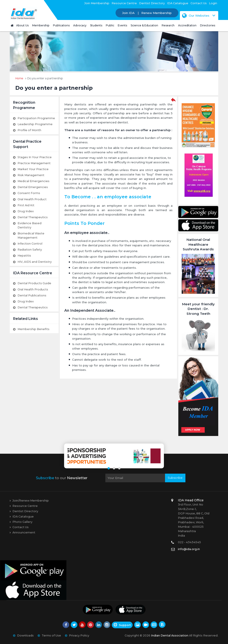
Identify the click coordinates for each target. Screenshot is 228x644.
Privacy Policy (79, 635)
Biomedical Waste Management (31, 235)
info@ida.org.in (189, 549)
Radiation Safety (30, 250)
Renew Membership (156, 13)
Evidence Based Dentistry (29, 225)
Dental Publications (32, 295)
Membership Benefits (33, 329)
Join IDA (128, 13)
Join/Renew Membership (31, 501)
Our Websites (196, 16)
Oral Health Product (32, 199)
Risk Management (31, 175)
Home (19, 78)
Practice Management (34, 163)
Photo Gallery (22, 522)
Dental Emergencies (33, 187)
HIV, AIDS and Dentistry (35, 262)
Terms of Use (51, 635)
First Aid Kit (26, 205)
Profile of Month (29, 130)
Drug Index (26, 211)
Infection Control (30, 244)
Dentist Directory (152, 3)
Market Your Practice (33, 169)
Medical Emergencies (33, 181)
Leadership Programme (35, 124)
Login (213, 3)
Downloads (25, 635)
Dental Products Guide (34, 283)
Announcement (24, 532)
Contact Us (199, 3)
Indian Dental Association (170, 635)
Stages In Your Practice (35, 157)
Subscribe (175, 478)
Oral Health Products (33, 289)
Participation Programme (36, 118)
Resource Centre (124, 3)
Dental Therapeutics (33, 217)
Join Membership (97, 3)
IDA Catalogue (178, 3)
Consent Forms (29, 193)
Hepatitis (24, 256)
